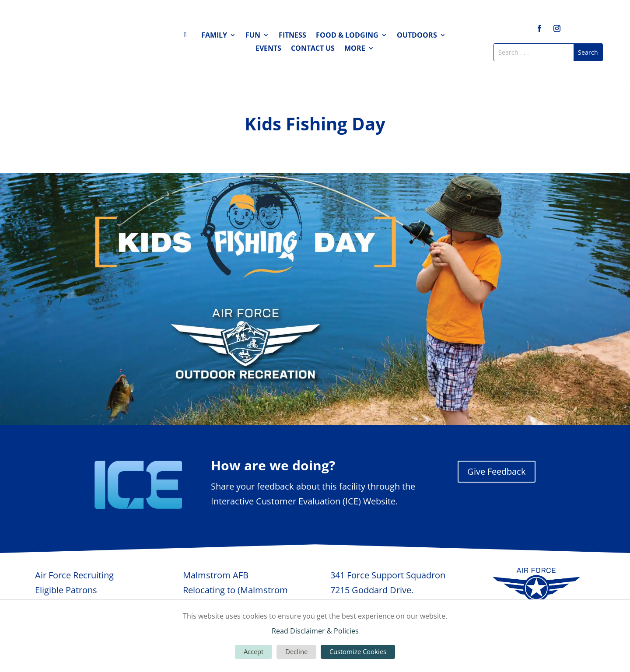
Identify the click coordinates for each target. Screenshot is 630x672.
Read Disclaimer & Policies (315, 631)
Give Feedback (497, 471)
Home (188, 37)
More (355, 49)
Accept (254, 651)
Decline (296, 651)
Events (268, 49)
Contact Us (313, 49)
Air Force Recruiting (74, 575)
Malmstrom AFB (216, 575)
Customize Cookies (358, 651)
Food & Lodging (347, 36)
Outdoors (417, 36)
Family (214, 36)
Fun (253, 36)
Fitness (292, 36)
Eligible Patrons (66, 590)
